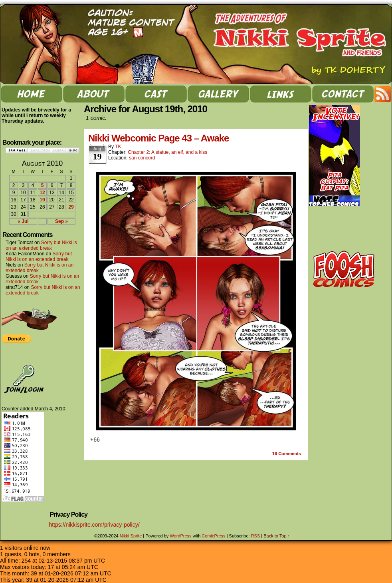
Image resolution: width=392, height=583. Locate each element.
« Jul (23, 221)
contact (343, 94)
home (32, 94)
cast (156, 94)
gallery (218, 94)
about (94, 94)
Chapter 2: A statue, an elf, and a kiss (167, 152)
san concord (142, 158)
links (281, 94)
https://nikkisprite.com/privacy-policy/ (94, 525)
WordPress (180, 536)
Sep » (61, 221)
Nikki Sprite (131, 536)
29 (71, 207)
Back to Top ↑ (277, 536)
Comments (287, 454)
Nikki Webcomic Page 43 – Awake (158, 138)
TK (118, 147)
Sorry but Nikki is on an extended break (41, 245)
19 (42, 200)
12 (42, 193)
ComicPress (213, 536)
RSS (383, 94)
